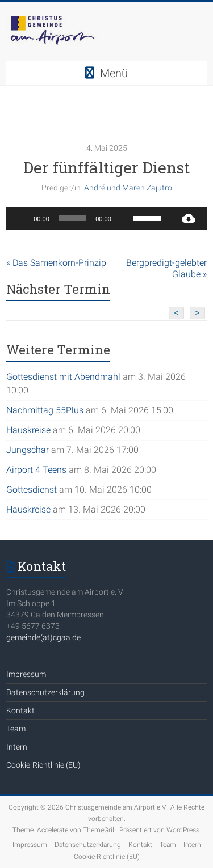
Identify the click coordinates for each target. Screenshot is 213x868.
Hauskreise (28, 430)
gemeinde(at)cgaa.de (43, 637)
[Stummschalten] (124, 218)
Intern (17, 747)
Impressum (26, 674)
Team (16, 729)
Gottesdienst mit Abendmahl (63, 377)
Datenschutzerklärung (45, 692)
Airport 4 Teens (36, 470)
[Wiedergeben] (21, 218)
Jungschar (28, 450)
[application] (88, 218)
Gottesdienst (32, 490)
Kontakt (20, 710)
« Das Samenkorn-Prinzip (56, 263)
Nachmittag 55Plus (45, 410)
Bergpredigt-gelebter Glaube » (166, 268)
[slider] (72, 218)
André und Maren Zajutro (128, 188)
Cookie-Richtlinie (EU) (43, 765)
